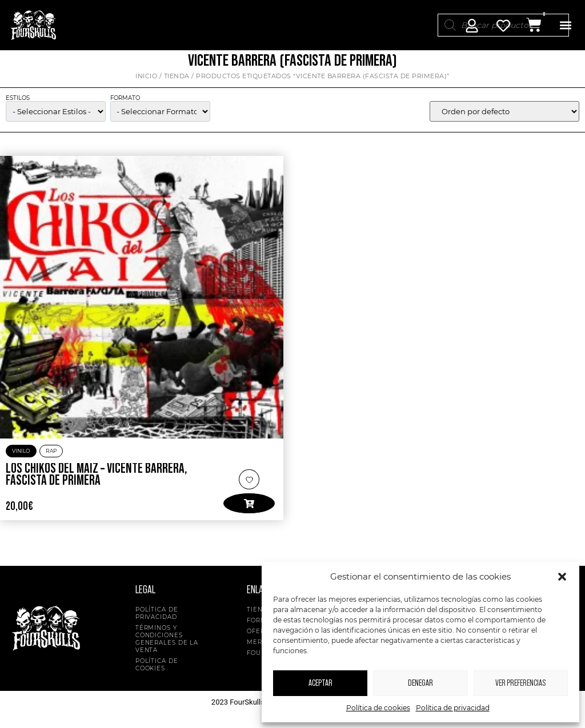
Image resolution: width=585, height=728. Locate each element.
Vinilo (21, 458)
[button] (562, 577)
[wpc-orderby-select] (504, 118)
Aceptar (320, 683)
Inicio (146, 83)
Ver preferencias (520, 683)
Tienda (177, 83)
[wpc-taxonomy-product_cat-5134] (56, 118)
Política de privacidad (453, 708)
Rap (51, 458)
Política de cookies (378, 708)
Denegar (420, 683)
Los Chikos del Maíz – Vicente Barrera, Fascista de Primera (97, 482)
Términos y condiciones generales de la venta (167, 646)
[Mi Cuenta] (472, 26)
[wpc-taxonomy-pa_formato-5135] (160, 118)
